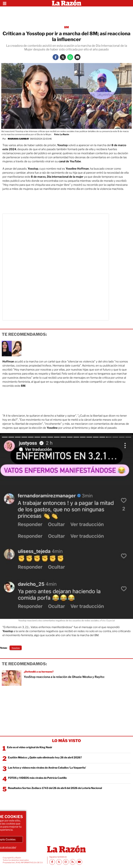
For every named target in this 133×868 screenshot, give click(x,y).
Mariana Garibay (18, 139)
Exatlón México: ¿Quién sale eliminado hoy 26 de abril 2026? (45, 757)
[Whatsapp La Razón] (70, 57)
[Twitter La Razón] (63, 57)
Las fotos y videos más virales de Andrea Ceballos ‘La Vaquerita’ (47, 768)
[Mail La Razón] (77, 57)
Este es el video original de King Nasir (30, 747)
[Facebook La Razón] (56, 57)
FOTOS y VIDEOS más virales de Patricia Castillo (37, 778)
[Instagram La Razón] (66, 862)
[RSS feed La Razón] (73, 862)
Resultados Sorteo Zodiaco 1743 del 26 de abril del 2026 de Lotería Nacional (55, 788)
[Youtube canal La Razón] (79, 862)
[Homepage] (67, 3)
